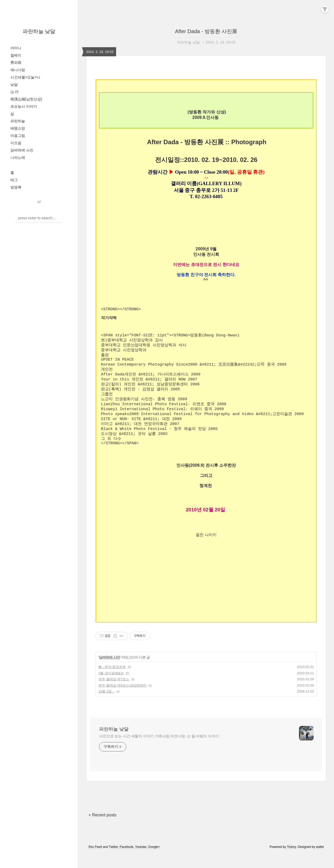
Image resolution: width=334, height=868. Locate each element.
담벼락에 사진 (22, 150)
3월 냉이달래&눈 (111, 687)
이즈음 (16, 143)
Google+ (154, 861)
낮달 (14, 84)
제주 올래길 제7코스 (114, 693)
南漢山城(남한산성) (26, 99)
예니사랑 (18, 70)
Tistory (291, 861)
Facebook (126, 861)
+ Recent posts (102, 829)
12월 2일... (106, 705)
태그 (14, 180)
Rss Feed (95, 861)
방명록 (16, 187)
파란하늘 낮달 (39, 31)
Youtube (141, 861)
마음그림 (18, 136)
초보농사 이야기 (24, 106)
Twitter (113, 861)
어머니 (16, 48)
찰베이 (16, 55)
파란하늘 (18, 121)
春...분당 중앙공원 (112, 681)
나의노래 (18, 157)
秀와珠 (16, 63)
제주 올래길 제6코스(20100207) (123, 699)
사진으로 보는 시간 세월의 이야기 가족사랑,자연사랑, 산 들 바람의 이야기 (159, 750)
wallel (320, 861)
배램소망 (18, 128)
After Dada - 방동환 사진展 (206, 31)
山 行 (15, 92)
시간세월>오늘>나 (25, 77)
